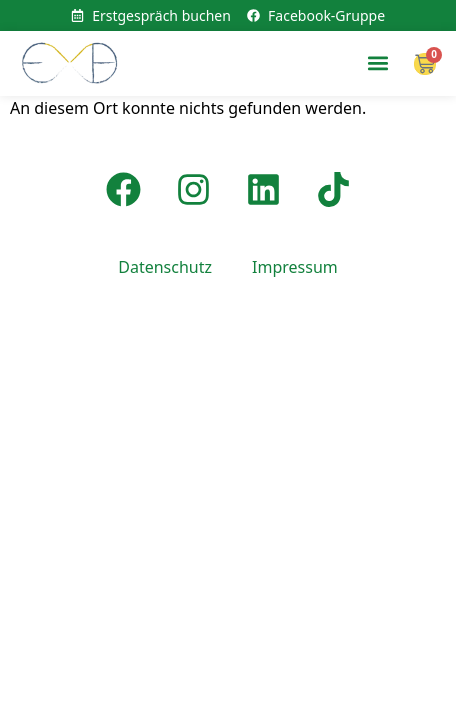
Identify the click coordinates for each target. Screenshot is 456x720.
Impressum (295, 267)
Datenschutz (165, 267)
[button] (377, 63)
